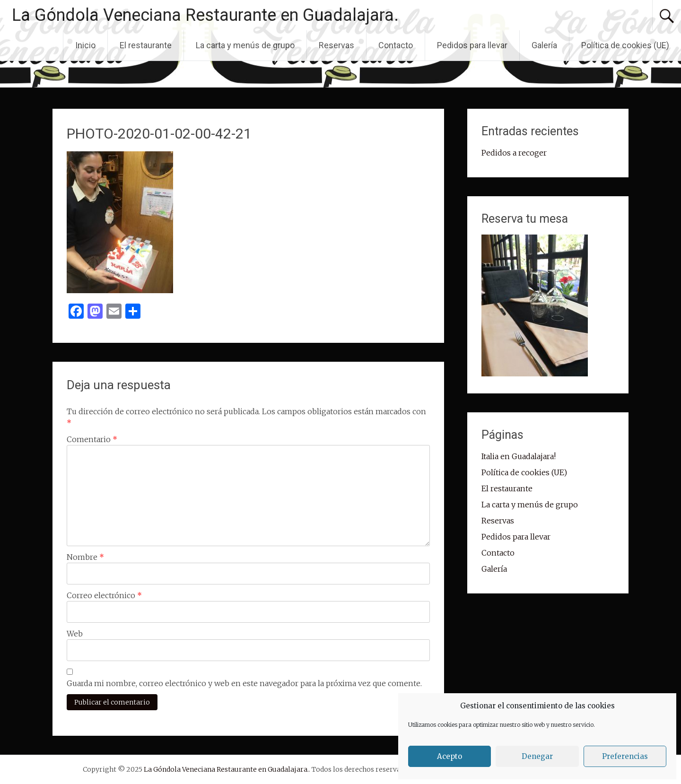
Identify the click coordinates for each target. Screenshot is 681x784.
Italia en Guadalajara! (519, 456)
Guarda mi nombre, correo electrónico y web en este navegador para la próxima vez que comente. (244, 683)
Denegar (537, 756)
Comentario (92, 439)
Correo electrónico (104, 595)
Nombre (85, 557)
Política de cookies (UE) (625, 45)
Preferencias (625, 756)
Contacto (396, 45)
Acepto (450, 756)
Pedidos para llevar (472, 45)
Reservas (336, 45)
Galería (544, 45)
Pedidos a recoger (514, 153)
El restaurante (146, 45)
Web (75, 634)
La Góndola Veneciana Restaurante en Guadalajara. (205, 15)
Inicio (85, 45)
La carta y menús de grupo (245, 45)
